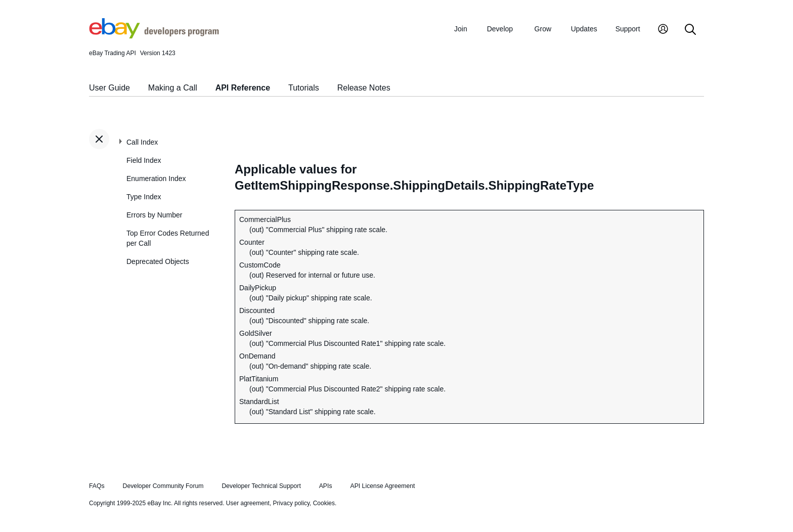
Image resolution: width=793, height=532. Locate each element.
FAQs (97, 486)
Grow (543, 29)
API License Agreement (382, 486)
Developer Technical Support (261, 486)
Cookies (324, 503)
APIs (326, 486)
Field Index (144, 160)
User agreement (248, 503)
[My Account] (663, 30)
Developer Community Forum (163, 486)
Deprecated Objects (158, 261)
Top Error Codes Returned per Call (168, 238)
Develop (500, 29)
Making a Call (173, 88)
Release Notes (364, 88)
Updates (584, 29)
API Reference (243, 88)
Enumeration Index (156, 179)
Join (461, 29)
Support (628, 29)
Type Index (144, 197)
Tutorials (304, 88)
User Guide (109, 88)
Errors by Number (154, 215)
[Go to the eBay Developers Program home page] (154, 36)
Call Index (142, 142)
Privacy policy (291, 503)
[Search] (690, 30)
